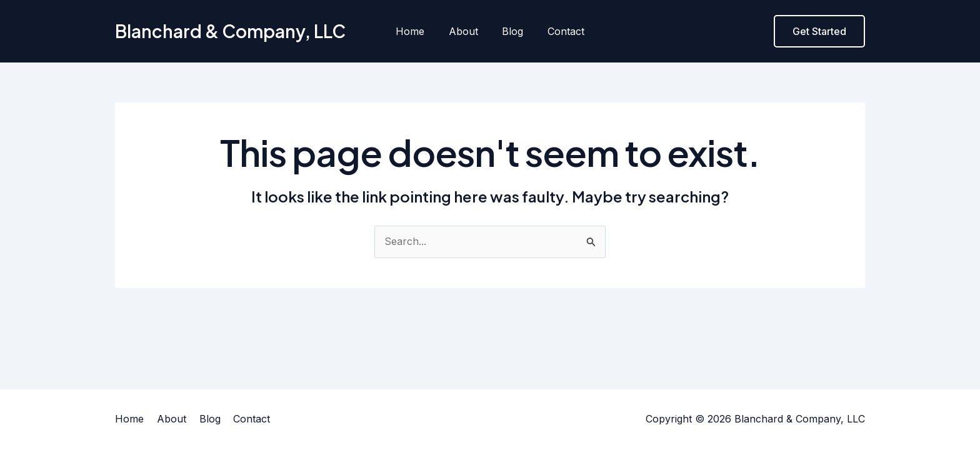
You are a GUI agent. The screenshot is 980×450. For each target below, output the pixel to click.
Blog (511, 31)
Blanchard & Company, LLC (230, 31)
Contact (560, 31)
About (465, 31)
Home (416, 31)
